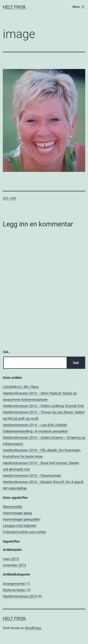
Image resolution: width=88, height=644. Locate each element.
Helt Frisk (14, 7)
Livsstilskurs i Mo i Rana (21, 387)
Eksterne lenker (14, 590)
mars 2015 (11, 559)
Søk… (7, 352)
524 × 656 (9, 198)
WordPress (33, 628)
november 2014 (14, 565)
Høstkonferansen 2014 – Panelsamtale (32, 476)
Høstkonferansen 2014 (20, 596)
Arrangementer (14, 584)
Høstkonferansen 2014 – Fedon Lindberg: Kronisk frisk (43, 406)
